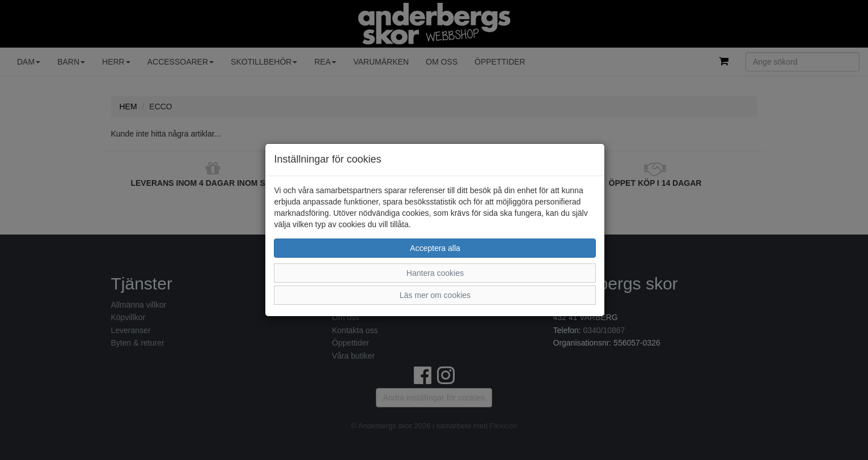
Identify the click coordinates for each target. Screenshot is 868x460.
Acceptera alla (435, 248)
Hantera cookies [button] (435, 273)
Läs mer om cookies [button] (435, 295)
